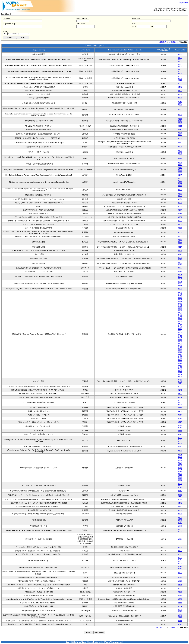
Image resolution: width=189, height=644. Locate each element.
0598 (180, 105)
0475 (180, 358)
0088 (180, 459)
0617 (180, 172)
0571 (180, 539)
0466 (180, 342)
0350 (180, 94)
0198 (180, 180)
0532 (180, 182)
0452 (180, 316)
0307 (180, 54)
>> (178, 42)
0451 (180, 314)
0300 (180, 154)
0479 (180, 365)
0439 (180, 292)
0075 (180, 268)
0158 (180, 470)
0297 (180, 496)
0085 (180, 457)
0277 (180, 210)
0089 (180, 460)
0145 (180, 390)
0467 (180, 343)
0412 (180, 479)
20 (172, 42)
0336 (180, 588)
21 (174, 42)
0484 (180, 374)
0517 (180, 244)
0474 (180, 356)
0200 (180, 150)
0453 (180, 318)
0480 (180, 367)
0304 (180, 397)
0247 (180, 175)
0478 (180, 363)
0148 (180, 526)
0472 (180, 353)
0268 (180, 224)
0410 (180, 121)
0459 (180, 329)
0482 (180, 371)
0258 (180, 473)
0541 (180, 87)
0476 (180, 360)
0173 (180, 471)
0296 (180, 221)
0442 (180, 298)
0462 (180, 334)
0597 (180, 103)
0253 (180, 119)
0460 (180, 331)
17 (165, 42)
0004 (180, 126)
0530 (180, 130)
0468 (180, 345)
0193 (180, 592)
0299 (180, 158)
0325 (180, 596)
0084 (180, 275)
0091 (180, 464)
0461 (180, 332)
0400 (180, 170)
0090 (180, 277)
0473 (180, 354)
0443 (180, 300)
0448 (180, 309)
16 (163, 42)
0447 (180, 307)
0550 (180, 60)
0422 (180, 251)
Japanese (183, 2)
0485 (180, 376)
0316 (180, 475)
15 (161, 42)
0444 (180, 301)
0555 (180, 186)
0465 (180, 340)
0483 (180, 373)
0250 (180, 152)
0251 (180, 203)
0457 (180, 325)
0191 (180, 115)
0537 (180, 206)
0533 (180, 510)
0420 (180, 507)
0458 (180, 327)
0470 (180, 349)
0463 (180, 336)
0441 (180, 296)
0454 (180, 320)
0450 (180, 312)
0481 (180, 369)
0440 (180, 294)
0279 (180, 494)
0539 (180, 214)
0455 (180, 321)
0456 (180, 323)
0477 (180, 362)
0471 (180, 351)
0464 (180, 338)
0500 (180, 58)
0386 (180, 289)
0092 (180, 466)
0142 (180, 468)
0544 (180, 184)
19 (170, 42)
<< (157, 42)
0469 (180, 347)
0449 (180, 311)
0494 (180, 279)
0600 (180, 61)
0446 (180, 305)
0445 (180, 303)
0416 (180, 491)
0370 (180, 477)
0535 (180, 123)
